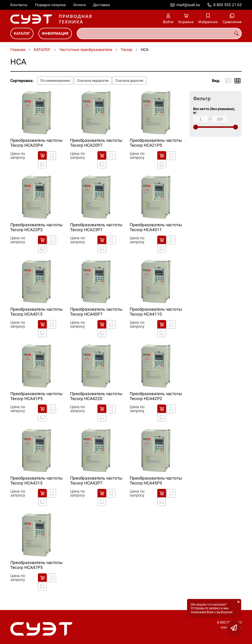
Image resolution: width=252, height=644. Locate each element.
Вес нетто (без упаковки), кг (214, 111)
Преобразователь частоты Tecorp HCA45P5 (156, 481)
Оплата (79, 5)
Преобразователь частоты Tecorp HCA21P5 (156, 143)
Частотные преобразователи (86, 50)
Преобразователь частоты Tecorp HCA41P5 (36, 396)
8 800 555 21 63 (228, 5)
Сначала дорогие (129, 80)
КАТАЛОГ (22, 33)
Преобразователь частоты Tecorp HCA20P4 (36, 143)
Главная (18, 50)
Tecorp (126, 50)
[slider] (196, 127)
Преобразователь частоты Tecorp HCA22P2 (36, 227)
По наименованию (55, 80)
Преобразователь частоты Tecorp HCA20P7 (96, 143)
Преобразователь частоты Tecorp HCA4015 (36, 312)
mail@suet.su (188, 5)
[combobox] (159, 33)
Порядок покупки (50, 5)
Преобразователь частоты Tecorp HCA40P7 (96, 312)
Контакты (19, 5)
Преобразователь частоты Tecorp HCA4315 (36, 481)
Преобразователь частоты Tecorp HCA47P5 (36, 565)
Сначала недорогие (93, 80)
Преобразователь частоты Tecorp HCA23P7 (96, 227)
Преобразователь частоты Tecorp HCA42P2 (156, 396)
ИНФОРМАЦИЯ (55, 33)
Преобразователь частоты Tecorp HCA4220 (96, 396)
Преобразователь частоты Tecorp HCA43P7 (96, 481)
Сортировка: (22, 81)
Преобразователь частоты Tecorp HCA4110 (156, 312)
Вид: (216, 81)
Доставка (101, 5)
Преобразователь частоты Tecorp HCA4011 (156, 227)
